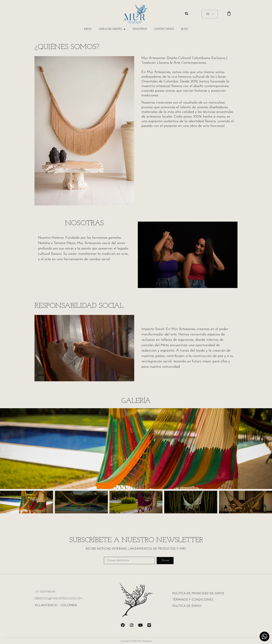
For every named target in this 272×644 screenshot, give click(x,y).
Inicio (88, 29)
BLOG (185, 29)
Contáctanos (164, 29)
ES (208, 14)
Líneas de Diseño (112, 29)
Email (107, 555)
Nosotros (140, 29)
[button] (187, 14)
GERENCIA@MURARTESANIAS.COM (58, 599)
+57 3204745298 (45, 592)
